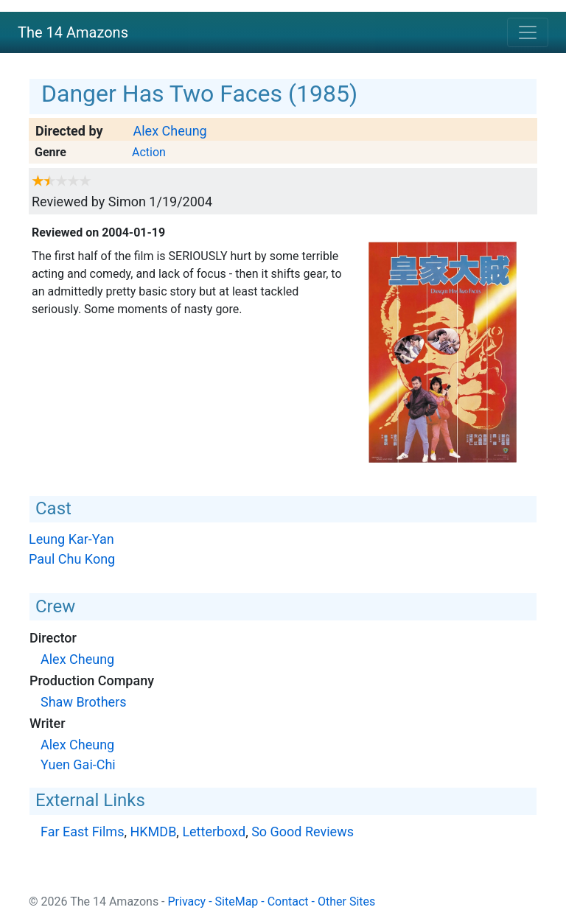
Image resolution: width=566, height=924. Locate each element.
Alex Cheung (170, 131)
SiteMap (237, 902)
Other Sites (346, 902)
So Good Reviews (303, 832)
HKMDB (153, 832)
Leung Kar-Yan (71, 539)
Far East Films (82, 832)
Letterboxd (214, 832)
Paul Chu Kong (72, 559)
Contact (288, 902)
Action (149, 152)
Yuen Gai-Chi (78, 764)
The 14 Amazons (73, 32)
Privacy (187, 902)
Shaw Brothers (84, 702)
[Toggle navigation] (528, 32)
